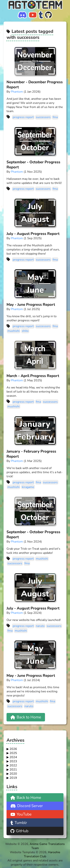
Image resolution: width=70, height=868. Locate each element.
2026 (13, 749)
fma (55, 117)
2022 (13, 765)
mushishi (14, 331)
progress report (23, 117)
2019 (13, 778)
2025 (13, 753)
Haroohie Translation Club (42, 854)
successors (43, 117)
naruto (40, 626)
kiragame (28, 487)
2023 (13, 761)
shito (25, 331)
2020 (13, 774)
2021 (13, 770)
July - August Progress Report (33, 234)
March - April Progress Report (33, 376)
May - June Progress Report (31, 305)
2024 (13, 757)
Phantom (17, 92)
